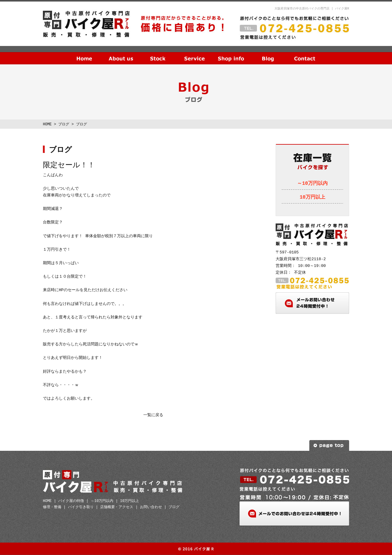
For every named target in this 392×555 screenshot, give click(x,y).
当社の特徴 (121, 54)
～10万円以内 (312, 184)
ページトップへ (329, 445)
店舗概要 (231, 54)
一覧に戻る (153, 415)
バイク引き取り (81, 507)
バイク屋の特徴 (71, 501)
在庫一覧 (158, 54)
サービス (194, 54)
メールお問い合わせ (312, 303)
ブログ (268, 54)
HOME (84, 54)
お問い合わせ (305, 54)
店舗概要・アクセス (117, 507)
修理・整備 (52, 507)
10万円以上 (312, 197)
